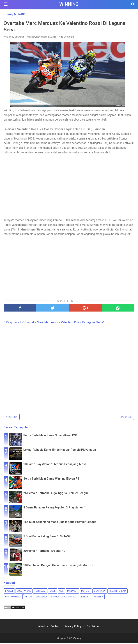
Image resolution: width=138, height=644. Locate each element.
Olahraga (100, 592)
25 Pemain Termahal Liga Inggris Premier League (56, 494)
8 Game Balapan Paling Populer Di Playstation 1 (55, 508)
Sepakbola (42, 598)
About (40, 627)
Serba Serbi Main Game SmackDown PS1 (50, 436)
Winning (69, 4)
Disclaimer (96, 627)
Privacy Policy (74, 627)
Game (53, 592)
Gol (61, 592)
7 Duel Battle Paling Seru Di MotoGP (47, 537)
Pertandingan (13, 598)
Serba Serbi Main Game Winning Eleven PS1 (52, 479)
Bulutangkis (24, 592)
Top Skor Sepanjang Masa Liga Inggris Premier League (60, 523)
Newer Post (12, 418)
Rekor (28, 598)
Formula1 (40, 592)
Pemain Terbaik (118, 592)
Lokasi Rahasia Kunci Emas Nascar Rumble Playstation (60, 451)
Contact (54, 627)
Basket (9, 592)
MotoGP (86, 592)
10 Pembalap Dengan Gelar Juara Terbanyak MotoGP (58, 566)
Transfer (98, 598)
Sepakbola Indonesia (63, 598)
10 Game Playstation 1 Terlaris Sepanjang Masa (55, 465)
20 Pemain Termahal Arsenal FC (44, 552)
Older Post (126, 418)
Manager (72, 592)
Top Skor (83, 598)
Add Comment (66, 38)
